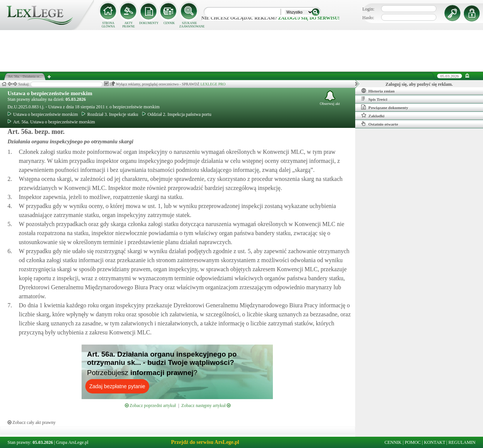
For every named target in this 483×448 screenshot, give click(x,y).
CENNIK (169, 23)
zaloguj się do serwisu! (309, 18)
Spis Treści (374, 99)
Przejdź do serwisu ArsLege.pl (205, 442)
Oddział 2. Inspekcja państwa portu (177, 114)
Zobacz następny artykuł (206, 405)
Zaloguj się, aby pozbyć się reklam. (419, 84)
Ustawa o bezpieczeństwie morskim (50, 93)
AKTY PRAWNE (128, 25)
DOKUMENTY (149, 23)
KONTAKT (435, 442)
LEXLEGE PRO (213, 84)
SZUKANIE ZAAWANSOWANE (189, 25)
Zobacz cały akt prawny (32, 422)
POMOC (413, 442)
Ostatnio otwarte (380, 124)
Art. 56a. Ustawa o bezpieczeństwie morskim (51, 122)
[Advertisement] (242, 51)
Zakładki (373, 115)
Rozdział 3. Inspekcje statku (110, 114)
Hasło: (368, 18)
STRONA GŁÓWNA (108, 25)
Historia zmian (378, 91)
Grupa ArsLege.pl (72, 442)
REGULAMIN (462, 442)
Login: (368, 9)
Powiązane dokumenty (385, 107)
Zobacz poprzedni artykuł (150, 405)
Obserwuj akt (330, 98)
